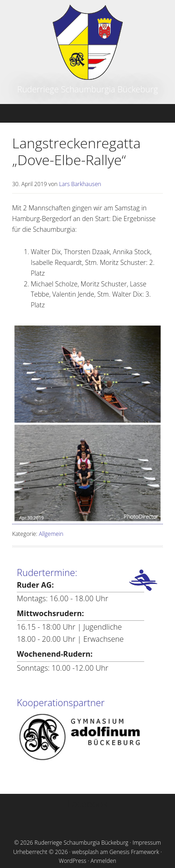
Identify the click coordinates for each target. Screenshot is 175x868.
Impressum (147, 843)
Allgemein (51, 534)
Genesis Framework (134, 852)
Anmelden (103, 861)
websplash (85, 852)
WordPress (73, 861)
